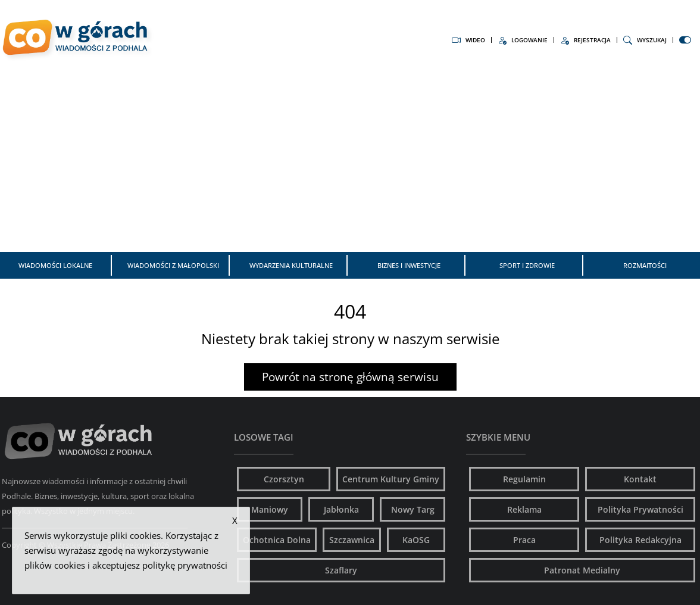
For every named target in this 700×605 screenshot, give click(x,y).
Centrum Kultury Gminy (391, 479)
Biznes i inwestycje (409, 265)
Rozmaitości (645, 265)
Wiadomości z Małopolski (173, 265)
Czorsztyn (284, 479)
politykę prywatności (185, 565)
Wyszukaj (645, 40)
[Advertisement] (350, 160)
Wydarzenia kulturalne (291, 265)
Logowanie (523, 40)
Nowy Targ (413, 509)
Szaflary (341, 570)
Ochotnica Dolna (277, 540)
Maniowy (270, 509)
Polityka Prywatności (640, 509)
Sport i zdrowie (527, 265)
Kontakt (640, 479)
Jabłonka (341, 509)
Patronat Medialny (582, 570)
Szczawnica (352, 540)
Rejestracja (585, 40)
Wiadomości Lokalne (55, 265)
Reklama (524, 509)
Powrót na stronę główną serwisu (350, 377)
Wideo (468, 40)
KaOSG (416, 540)
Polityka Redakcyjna (640, 540)
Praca (524, 540)
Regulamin (524, 479)
